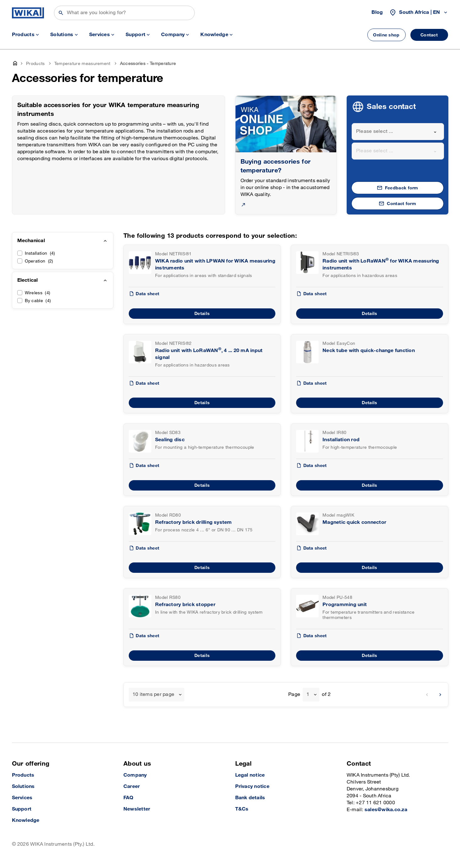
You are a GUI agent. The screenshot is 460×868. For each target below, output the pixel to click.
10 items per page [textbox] (153, 694)
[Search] (124, 13)
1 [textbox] (308, 694)
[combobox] (398, 132)
